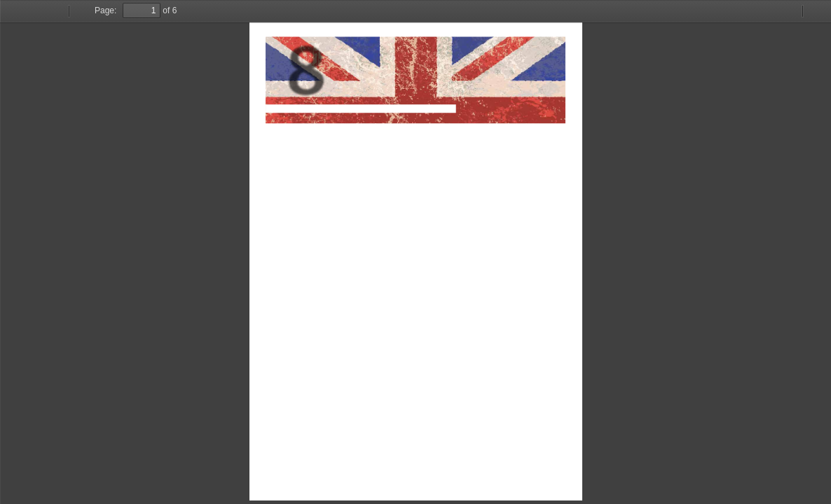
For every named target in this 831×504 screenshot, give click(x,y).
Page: (105, 10)
